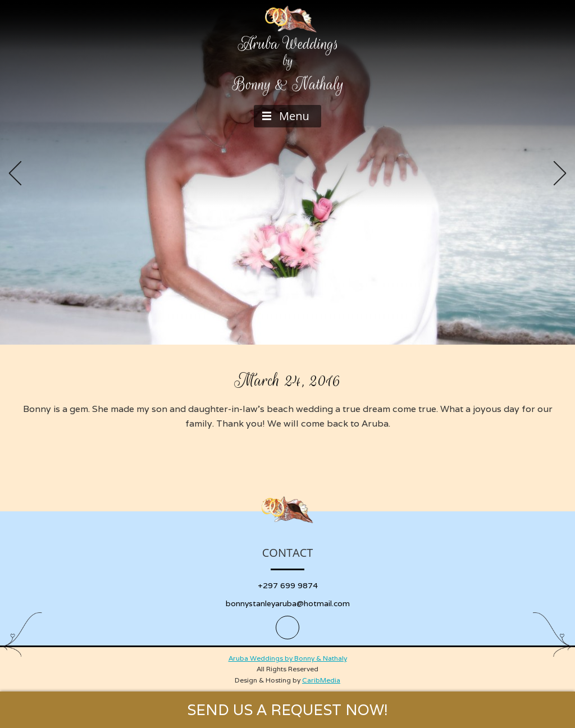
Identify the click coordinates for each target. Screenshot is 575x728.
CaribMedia (321, 680)
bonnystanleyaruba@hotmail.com (288, 603)
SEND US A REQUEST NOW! (287, 710)
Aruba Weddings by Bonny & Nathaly (288, 658)
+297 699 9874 (288, 585)
